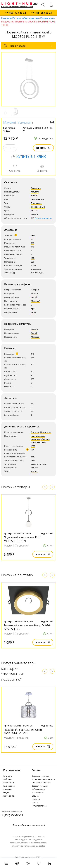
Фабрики (7, 779)
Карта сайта (9, 796)
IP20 (33, 446)
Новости (36, 799)
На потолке (46, 432)
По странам (9, 783)
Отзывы (35, 796)
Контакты (8, 776)
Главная (6, 18)
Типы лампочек (39, 806)
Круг (33, 309)
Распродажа (9, 786)
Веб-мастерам (38, 789)
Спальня (45, 439)
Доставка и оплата (40, 776)
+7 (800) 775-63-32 (16, 13)
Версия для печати (52, 122)
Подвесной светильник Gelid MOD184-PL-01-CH (23, 731)
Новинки (7, 789)
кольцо (35, 471)
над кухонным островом (38, 437)
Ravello (34, 195)
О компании (11, 770)
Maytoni (10, 122)
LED (33, 235)
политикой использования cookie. (29, 846)
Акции (6, 792)
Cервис (36, 770)
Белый (34, 211)
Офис (43, 442)
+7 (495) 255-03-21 (41, 13)
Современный (38, 207)
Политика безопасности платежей (29, 825)
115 (33, 243)
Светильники (31, 18)
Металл (35, 214)
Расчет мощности (43, 218)
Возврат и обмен (40, 786)
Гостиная (35, 442)
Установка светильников (43, 779)
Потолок (35, 432)
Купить (43, 148)
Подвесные (47, 18)
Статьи (35, 802)
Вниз (33, 312)
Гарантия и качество (41, 783)
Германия (25, 123)
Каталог (17, 18)
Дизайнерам (38, 792)
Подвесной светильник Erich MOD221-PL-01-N (23, 539)
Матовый (36, 301)
